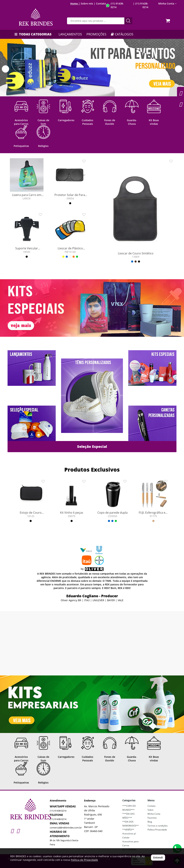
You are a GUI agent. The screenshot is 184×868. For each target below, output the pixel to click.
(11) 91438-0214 (58, 811)
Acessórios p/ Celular (129, 836)
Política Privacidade (157, 830)
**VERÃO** (128, 830)
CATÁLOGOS (122, 34)
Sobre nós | (88, 4)
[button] (5, 69)
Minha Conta (167, 4)
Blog (150, 822)
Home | (75, 4)
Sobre (150, 810)
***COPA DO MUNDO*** (129, 808)
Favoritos (152, 818)
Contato (101, 4)
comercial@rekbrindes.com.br (66, 828)
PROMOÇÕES (96, 34)
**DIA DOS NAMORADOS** (131, 824)
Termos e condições (158, 826)
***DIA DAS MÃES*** (128, 816)
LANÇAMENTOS (70, 34)
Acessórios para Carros (130, 843)
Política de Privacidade (84, 860)
